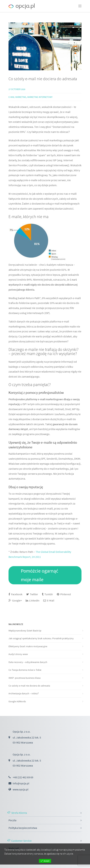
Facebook (15, 594)
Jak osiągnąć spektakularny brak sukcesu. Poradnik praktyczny (41, 638)
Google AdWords (17, 701)
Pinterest (64, 594)
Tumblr (47, 594)
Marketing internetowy (40, 97)
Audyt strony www (18, 654)
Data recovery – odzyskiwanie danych (28, 662)
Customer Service (21, 841)
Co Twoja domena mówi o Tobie (25, 670)
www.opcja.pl (21, 789)
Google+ (15, 600)
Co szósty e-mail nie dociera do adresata (43, 79)
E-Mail (49, 600)
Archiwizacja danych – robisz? (24, 693)
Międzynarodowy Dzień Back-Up (25, 631)
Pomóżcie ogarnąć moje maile (40, 575)
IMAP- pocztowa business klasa (24, 678)
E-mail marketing (17, 97)
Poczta (12, 820)
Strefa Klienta (19, 813)
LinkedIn (33, 600)
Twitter (32, 594)
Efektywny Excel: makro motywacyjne (28, 646)
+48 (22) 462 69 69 (23, 777)
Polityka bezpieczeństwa (23, 828)
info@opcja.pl (21, 783)
